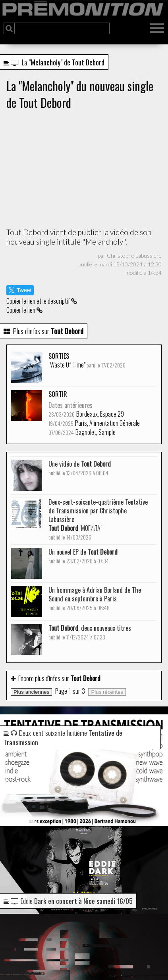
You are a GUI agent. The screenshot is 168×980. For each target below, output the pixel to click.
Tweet (20, 290)
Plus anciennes (31, 692)
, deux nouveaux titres (90, 632)
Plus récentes (107, 692)
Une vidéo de (80, 468)
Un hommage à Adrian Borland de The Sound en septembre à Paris (95, 598)
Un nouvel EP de (83, 556)
